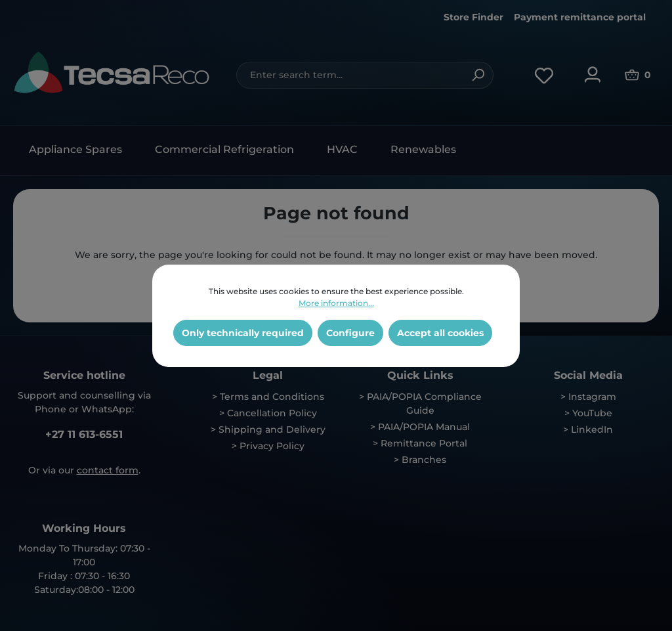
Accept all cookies (440, 333)
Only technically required (243, 333)
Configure (350, 333)
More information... (336, 303)
